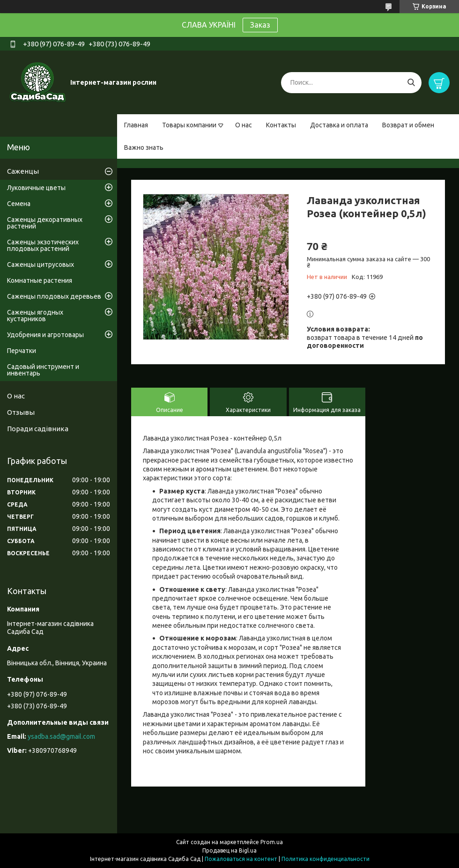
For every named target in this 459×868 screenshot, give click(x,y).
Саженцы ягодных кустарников (35, 316)
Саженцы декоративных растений (45, 223)
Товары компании (189, 125)
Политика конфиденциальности (326, 859)
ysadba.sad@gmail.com (61, 736)
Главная (136, 125)
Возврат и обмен (408, 125)
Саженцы (23, 171)
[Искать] (411, 83)
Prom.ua (272, 842)
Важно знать (144, 147)
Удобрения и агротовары (45, 335)
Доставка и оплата (339, 125)
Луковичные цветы (36, 188)
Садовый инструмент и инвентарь (43, 370)
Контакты (281, 125)
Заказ (260, 25)
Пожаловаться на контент (241, 859)
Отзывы (21, 412)
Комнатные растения (40, 280)
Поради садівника (38, 429)
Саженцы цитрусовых (41, 265)
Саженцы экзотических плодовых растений (43, 245)
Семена (19, 204)
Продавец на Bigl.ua (229, 850)
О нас (244, 125)
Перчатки (22, 351)
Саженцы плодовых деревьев (54, 296)
